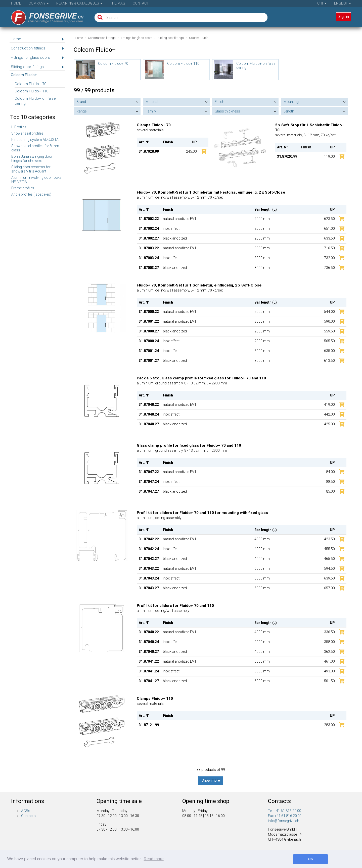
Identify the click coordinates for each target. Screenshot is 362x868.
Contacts (28, 816)
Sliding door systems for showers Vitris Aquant (31, 169)
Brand (81, 102)
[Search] (99, 17)
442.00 (329, 414)
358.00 (329, 642)
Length (289, 111)
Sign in (344, 17)
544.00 (329, 312)
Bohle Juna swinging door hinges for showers (32, 159)
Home (16, 3)
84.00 (330, 472)
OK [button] (310, 859)
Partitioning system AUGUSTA (35, 140)
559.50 (329, 331)
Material (152, 102)
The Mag (118, 3)
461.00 (329, 661)
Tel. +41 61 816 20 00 (285, 811)
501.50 (329, 681)
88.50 (330, 482)
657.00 (329, 588)
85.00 (330, 491)
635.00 (329, 351)
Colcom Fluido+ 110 (31, 91)
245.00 (191, 151)
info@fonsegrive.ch (284, 821)
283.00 (329, 725)
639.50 (329, 578)
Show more (211, 780)
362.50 (329, 652)
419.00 (329, 404)
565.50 (329, 341)
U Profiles (19, 127)
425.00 (329, 424)
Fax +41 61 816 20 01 (285, 816)
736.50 (329, 268)
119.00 (329, 156)
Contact (141, 3)
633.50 (329, 238)
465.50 (329, 559)
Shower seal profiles (27, 133)
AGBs (26, 811)
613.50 (329, 361)
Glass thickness (227, 111)
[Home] (44, 16)
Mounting (291, 102)
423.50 (329, 539)
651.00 (329, 228)
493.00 (329, 671)
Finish (219, 102)
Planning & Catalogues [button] (79, 3)
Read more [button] (154, 859)
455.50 (329, 549)
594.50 (329, 568)
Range (81, 111)
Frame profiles (23, 188)
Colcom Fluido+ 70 (30, 84)
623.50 (329, 219)
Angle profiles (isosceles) (31, 194)
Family (151, 111)
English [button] (343, 3)
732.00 (329, 258)
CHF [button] (322, 3)
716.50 (329, 248)
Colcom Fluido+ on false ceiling (35, 101)
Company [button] (39, 3)
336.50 (329, 632)
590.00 (329, 321)
